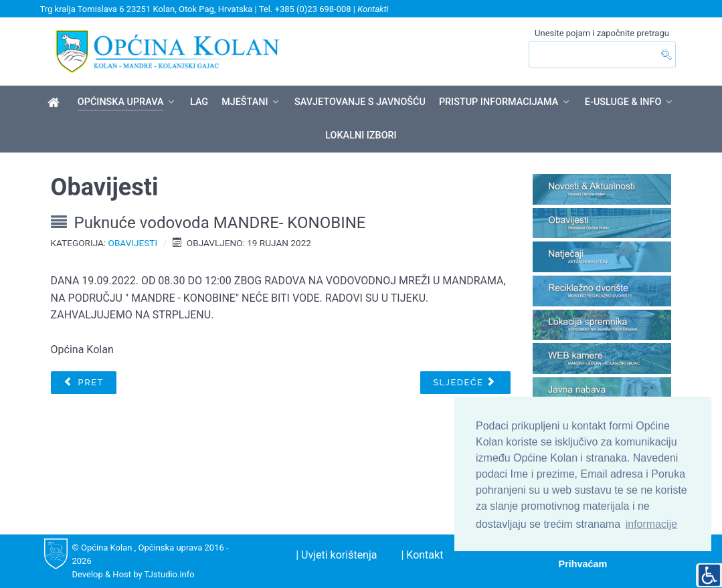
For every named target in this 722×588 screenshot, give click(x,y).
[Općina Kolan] (56, 103)
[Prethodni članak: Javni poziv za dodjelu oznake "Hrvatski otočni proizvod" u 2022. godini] (84, 383)
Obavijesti (133, 243)
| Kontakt (422, 555)
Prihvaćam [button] (583, 564)
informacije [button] (651, 524)
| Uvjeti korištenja (336, 555)
